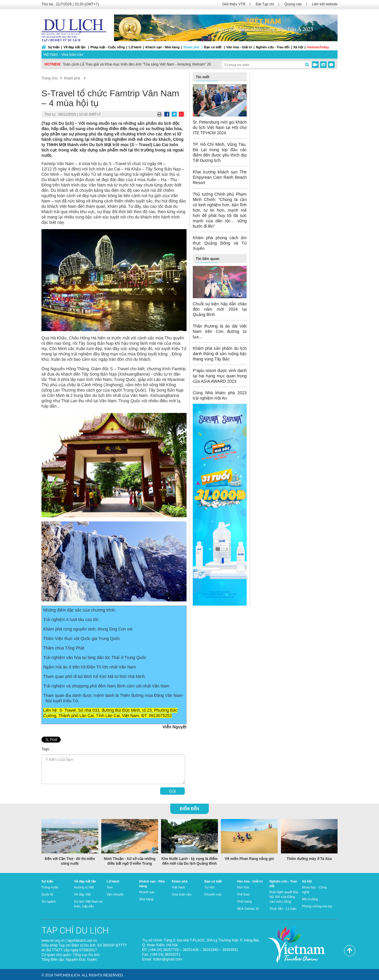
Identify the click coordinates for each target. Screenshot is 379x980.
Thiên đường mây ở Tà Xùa (309, 859)
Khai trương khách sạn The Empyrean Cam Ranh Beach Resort (220, 177)
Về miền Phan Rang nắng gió (249, 859)
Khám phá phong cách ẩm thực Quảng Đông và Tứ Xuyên (220, 243)
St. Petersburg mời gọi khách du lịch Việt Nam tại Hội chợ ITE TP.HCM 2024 (220, 127)
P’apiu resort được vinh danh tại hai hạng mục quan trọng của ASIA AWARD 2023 (220, 376)
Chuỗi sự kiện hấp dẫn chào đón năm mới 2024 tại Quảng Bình (220, 309)
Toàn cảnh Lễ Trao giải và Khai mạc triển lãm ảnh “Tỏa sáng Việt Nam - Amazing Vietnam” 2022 (139, 64)
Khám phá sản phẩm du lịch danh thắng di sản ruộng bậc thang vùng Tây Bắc (220, 354)
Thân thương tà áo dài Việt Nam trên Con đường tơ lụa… (220, 331)
